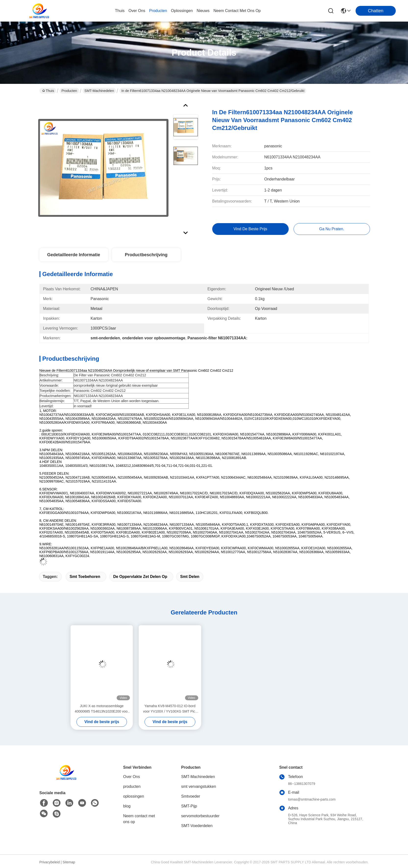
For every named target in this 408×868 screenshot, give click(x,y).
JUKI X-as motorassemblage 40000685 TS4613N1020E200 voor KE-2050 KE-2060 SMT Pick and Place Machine (102, 709)
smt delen (190, 577)
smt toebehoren (85, 577)
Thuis (120, 11)
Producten (69, 91)
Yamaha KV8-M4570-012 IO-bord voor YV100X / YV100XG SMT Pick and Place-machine (170, 709)
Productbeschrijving (146, 255)
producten (158, 11)
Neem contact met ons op (139, 819)
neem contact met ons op (237, 11)
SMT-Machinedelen (99, 91)
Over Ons (132, 777)
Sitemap (69, 862)
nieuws (203, 11)
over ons (137, 11)
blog (127, 806)
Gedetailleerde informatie (74, 255)
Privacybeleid (50, 862)
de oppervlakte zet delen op (140, 577)
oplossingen (182, 11)
